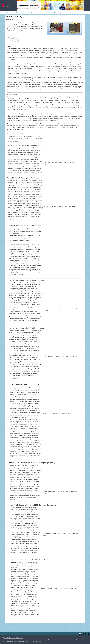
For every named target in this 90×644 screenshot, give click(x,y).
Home (3, 13)
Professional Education (40, 13)
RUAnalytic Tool (10, 13)
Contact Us (3, 634)
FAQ (48, 13)
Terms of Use (80, 622)
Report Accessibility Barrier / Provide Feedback (29, 641)
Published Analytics (21, 13)
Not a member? (67, 13)
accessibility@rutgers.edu (6, 641)
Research (30, 13)
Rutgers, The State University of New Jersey (13, 638)
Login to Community (56, 13)
